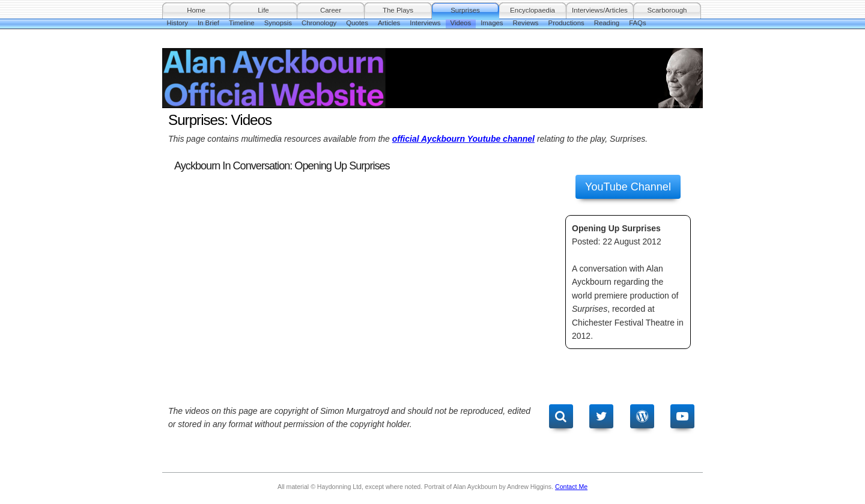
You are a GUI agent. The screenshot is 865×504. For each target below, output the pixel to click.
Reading (607, 23)
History (178, 23)
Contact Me (571, 487)
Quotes (357, 23)
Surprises (465, 10)
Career (331, 10)
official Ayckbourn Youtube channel (463, 139)
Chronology (319, 23)
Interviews (425, 23)
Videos (461, 23)
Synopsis (278, 23)
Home (196, 10)
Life (263, 10)
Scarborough (667, 10)
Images (492, 23)
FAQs (637, 23)
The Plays (398, 10)
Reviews (526, 23)
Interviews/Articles (600, 10)
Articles (389, 23)
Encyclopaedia (533, 10)
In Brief (208, 23)
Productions (566, 23)
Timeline (242, 23)
